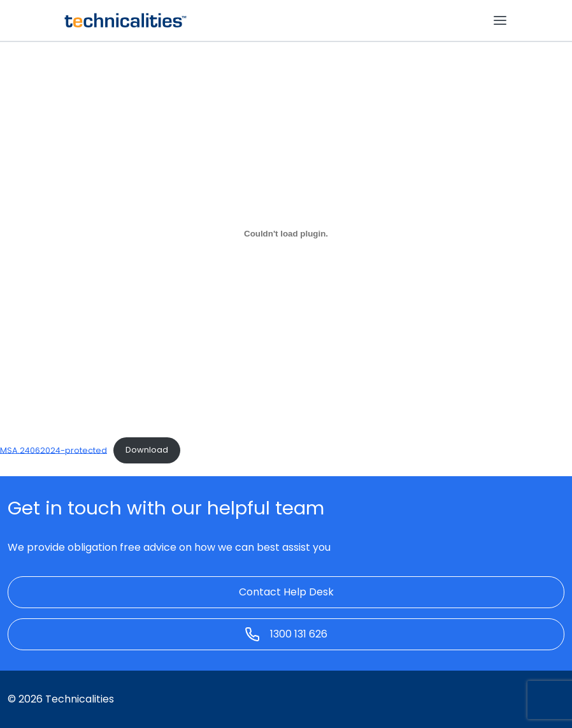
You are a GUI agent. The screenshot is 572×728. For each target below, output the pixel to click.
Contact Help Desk (286, 592)
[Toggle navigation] (500, 20)
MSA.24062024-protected (54, 450)
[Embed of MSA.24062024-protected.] (286, 233)
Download (147, 450)
